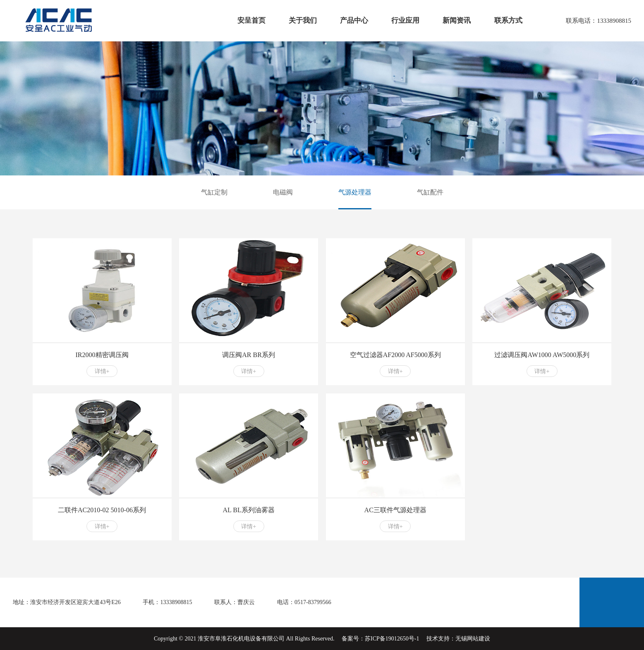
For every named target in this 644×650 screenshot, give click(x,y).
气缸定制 (214, 192)
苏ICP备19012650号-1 (392, 639)
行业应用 (405, 20)
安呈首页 (251, 20)
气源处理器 (355, 192)
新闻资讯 (457, 20)
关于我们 (303, 20)
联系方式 (508, 20)
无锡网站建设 (473, 639)
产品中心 (354, 20)
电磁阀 (283, 192)
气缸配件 (430, 192)
